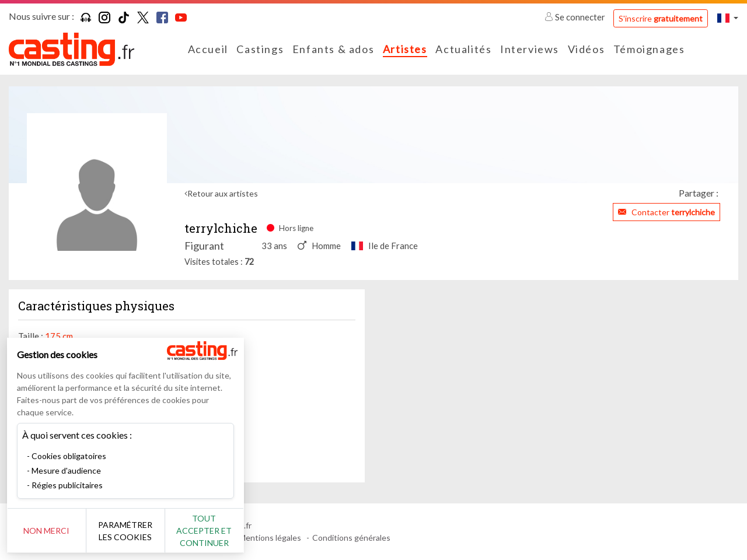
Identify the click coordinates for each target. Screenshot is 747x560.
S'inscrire (661, 18)
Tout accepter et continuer (211, 531)
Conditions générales (351, 538)
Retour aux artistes (223, 193)
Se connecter (576, 17)
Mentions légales (270, 538)
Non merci (48, 531)
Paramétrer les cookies (130, 531)
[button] (728, 18)
